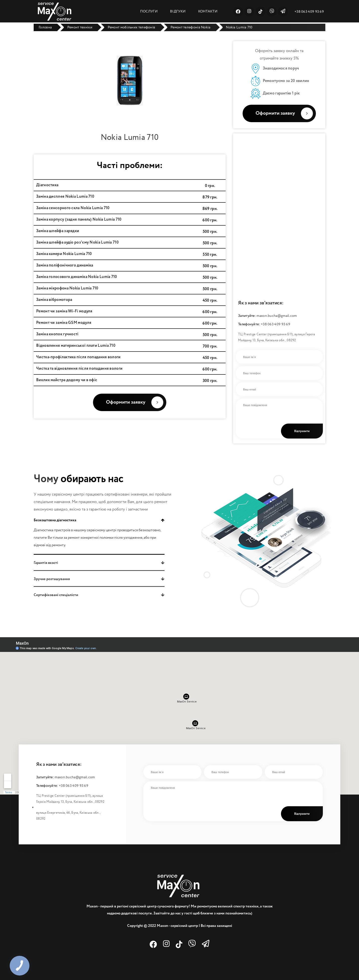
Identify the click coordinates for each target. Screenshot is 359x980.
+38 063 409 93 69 (309, 12)
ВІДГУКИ (178, 11)
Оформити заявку (284, 113)
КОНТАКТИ (208, 11)
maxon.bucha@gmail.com (277, 316)
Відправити (302, 431)
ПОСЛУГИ (149, 11)
